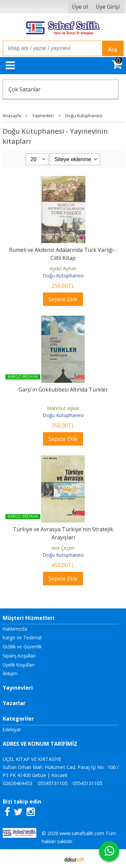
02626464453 (17, 783)
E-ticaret (52, 859)
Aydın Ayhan (63, 268)
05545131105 (52, 783)
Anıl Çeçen (63, 548)
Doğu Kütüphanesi (63, 276)
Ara (113, 50)
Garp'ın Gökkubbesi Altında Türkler (63, 390)
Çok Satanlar (25, 89)
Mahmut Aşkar (63, 408)
